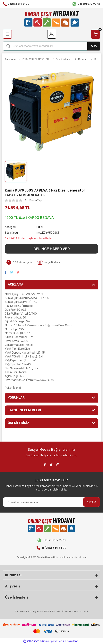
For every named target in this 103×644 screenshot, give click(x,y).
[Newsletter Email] (51, 502)
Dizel (40, 227)
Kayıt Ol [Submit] (92, 502)
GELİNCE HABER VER (52, 249)
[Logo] (51, 19)
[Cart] (96, 34)
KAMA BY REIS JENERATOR (25, 195)
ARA (94, 46)
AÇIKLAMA (16, 284)
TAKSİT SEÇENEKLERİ (24, 410)
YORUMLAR (16, 398)
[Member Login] (52, 34)
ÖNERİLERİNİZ (19, 423)
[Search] (51, 46)
